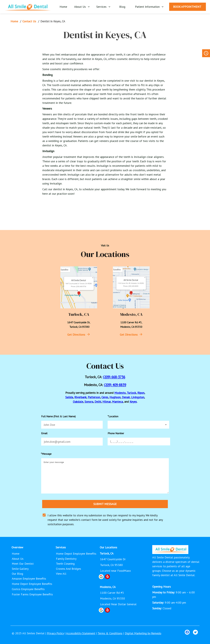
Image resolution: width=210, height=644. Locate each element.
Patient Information (149, 7)
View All (61, 574)
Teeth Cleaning (66, 564)
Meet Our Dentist (23, 564)
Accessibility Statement (81, 633)
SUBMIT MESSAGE (105, 504)
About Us (82, 7)
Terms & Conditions (110, 633)
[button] (138, 425)
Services (103, 7)
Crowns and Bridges (69, 569)
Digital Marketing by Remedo (143, 633)
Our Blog (18, 574)
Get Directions (76, 335)
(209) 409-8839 (115, 385)
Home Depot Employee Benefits (32, 584)
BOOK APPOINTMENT (188, 7)
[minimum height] (105, 476)
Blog (123, 7)
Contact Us (30, 21)
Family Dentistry (67, 559)
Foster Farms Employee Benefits (32, 594)
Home (64, 7)
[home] (28, 6)
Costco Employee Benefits (28, 589)
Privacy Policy (55, 633)
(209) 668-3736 (114, 377)
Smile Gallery (21, 569)
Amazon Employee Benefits (29, 579)
